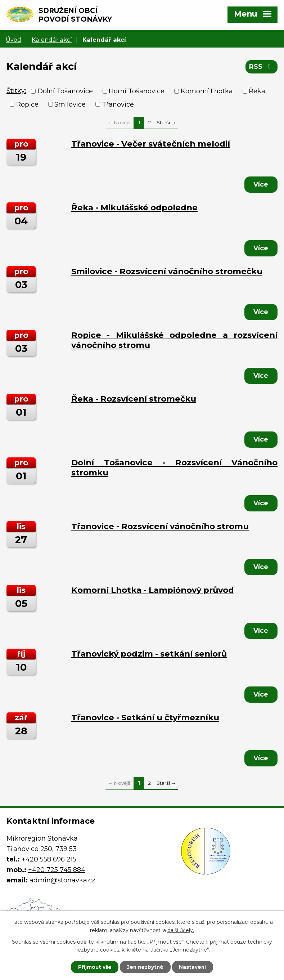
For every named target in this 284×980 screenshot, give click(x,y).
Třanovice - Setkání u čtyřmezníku (145, 717)
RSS (262, 67)
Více (260, 184)
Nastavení (194, 967)
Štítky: (16, 91)
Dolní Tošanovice (65, 91)
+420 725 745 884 (57, 870)
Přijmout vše (93, 967)
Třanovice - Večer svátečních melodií (151, 144)
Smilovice (70, 104)
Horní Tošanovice (137, 91)
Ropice (27, 104)
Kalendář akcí (52, 40)
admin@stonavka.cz (62, 880)
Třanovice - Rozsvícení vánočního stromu (160, 526)
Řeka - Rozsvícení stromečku (134, 399)
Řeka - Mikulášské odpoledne (134, 207)
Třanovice (118, 104)
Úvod (13, 40)
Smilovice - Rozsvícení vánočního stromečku (167, 271)
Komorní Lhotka (207, 91)
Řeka (257, 91)
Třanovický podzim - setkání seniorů (149, 654)
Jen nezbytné (145, 967)
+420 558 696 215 (49, 859)
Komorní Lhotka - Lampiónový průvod (153, 590)
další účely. (181, 930)
